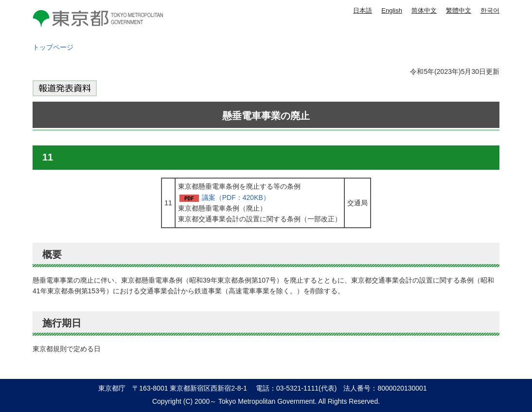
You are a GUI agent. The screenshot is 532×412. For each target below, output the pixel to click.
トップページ (53, 47)
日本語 (363, 10)
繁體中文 (459, 10)
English (392, 10)
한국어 (490, 10)
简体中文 (424, 10)
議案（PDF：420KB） (236, 197)
